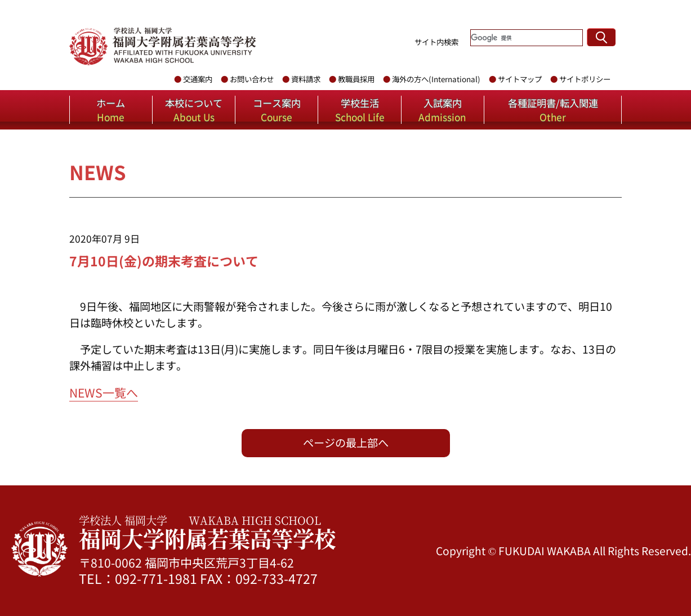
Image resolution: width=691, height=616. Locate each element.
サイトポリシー (585, 79)
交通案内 (198, 79)
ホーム (111, 110)
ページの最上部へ (346, 443)
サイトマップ (520, 79)
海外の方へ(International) (436, 79)
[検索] (527, 38)
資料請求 (306, 79)
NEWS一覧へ (104, 392)
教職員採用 (356, 79)
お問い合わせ (252, 79)
